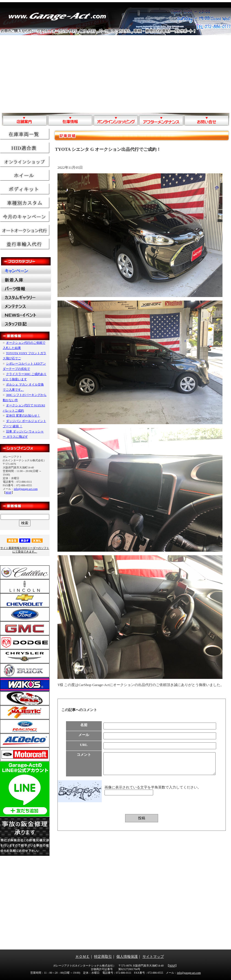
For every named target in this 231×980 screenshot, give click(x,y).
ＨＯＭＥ (82, 957)
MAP (9, 492)
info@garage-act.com (26, 489)
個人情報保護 (127, 957)
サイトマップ (153, 957)
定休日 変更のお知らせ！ (23, 415)
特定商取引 (103, 957)
